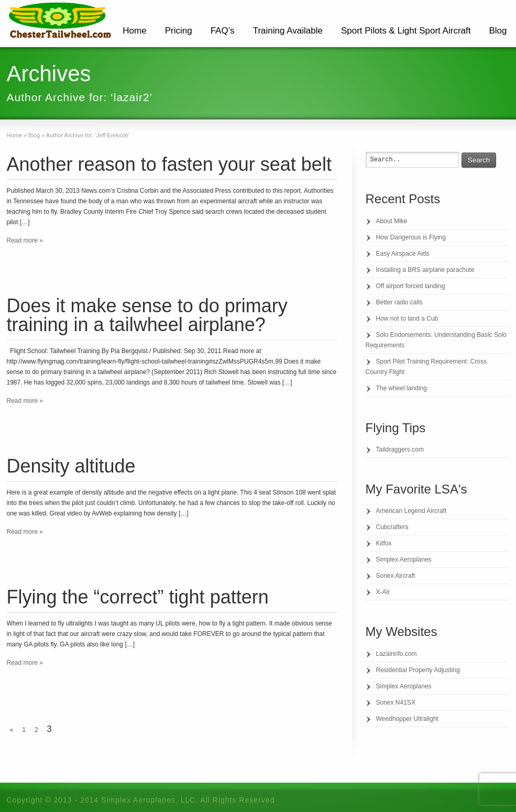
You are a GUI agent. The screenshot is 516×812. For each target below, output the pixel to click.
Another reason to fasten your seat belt (169, 164)
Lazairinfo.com (397, 654)
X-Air (383, 592)
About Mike (392, 221)
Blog (498, 31)
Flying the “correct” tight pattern (138, 597)
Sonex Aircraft (396, 576)
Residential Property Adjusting (418, 670)
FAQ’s (223, 31)
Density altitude (71, 466)
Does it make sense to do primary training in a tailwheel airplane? (147, 315)
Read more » (25, 240)
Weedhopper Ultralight (407, 719)
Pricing (179, 31)
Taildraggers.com (400, 449)
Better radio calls (399, 302)
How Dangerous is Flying (411, 237)
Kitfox (384, 543)
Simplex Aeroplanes (404, 559)
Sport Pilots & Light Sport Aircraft (406, 31)
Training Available (288, 31)
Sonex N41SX (396, 703)
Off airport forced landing (411, 286)
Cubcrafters (392, 527)
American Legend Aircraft (411, 511)
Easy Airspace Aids (403, 254)
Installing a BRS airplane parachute (425, 270)
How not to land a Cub (407, 319)
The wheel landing (402, 388)
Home (134, 31)
